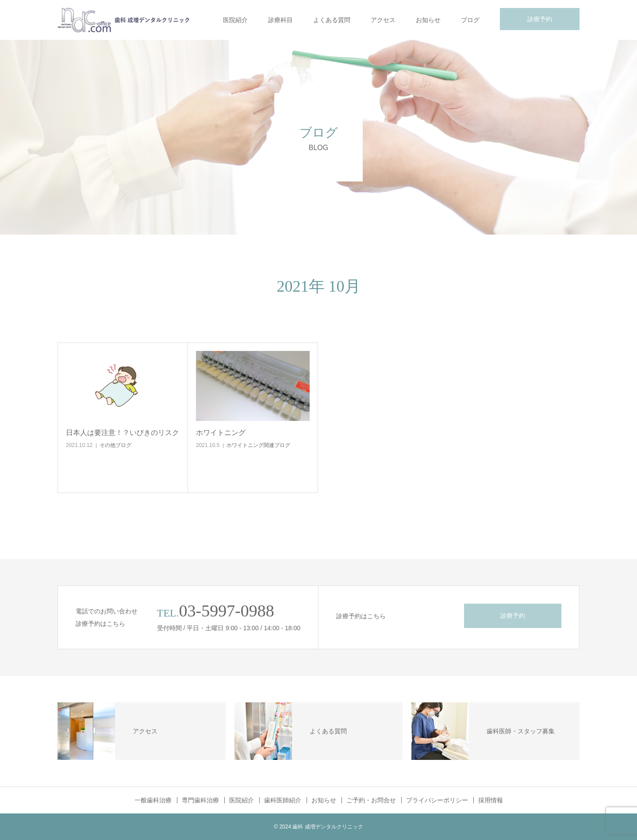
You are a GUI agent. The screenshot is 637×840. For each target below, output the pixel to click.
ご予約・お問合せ (371, 800)
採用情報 (491, 800)
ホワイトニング (221, 433)
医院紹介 (235, 20)
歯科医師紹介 (283, 800)
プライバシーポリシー (437, 800)
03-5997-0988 (227, 611)
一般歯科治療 (153, 800)
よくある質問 (332, 20)
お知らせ (428, 20)
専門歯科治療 (200, 800)
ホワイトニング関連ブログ (258, 445)
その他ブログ (115, 445)
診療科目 (280, 20)
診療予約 (540, 19)
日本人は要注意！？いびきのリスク (123, 433)
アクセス (383, 20)
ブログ (470, 20)
